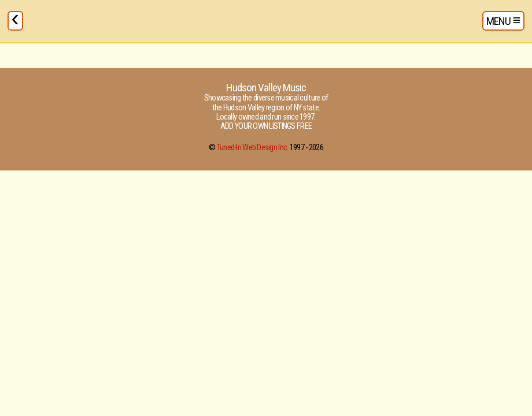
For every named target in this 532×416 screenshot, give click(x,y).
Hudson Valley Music (266, 88)
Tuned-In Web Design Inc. (253, 148)
